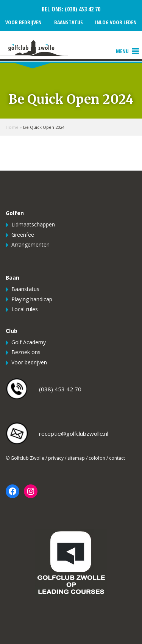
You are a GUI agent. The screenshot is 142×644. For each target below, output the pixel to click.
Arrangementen (30, 244)
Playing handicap (32, 299)
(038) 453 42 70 (82, 9)
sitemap (76, 458)
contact (117, 458)
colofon (97, 458)
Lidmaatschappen (33, 224)
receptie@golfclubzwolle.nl (74, 434)
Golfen (15, 213)
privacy (56, 458)
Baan (12, 278)
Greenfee (23, 235)
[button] (122, 51)
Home (12, 127)
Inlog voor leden (116, 22)
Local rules (25, 309)
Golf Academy (29, 342)
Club (12, 331)
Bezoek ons (26, 352)
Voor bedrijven (23, 22)
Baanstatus (69, 22)
